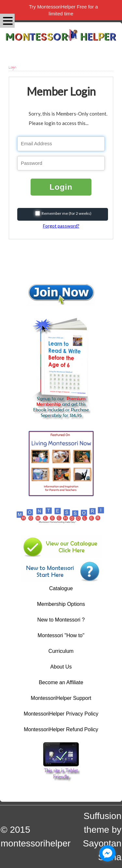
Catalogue (61, 588)
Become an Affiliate (61, 682)
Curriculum (61, 651)
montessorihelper (36, 843)
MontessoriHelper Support (61, 698)
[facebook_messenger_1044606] (107, 853)
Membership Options (61, 604)
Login (61, 187)
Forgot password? (61, 226)
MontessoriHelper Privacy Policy (61, 714)
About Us (61, 667)
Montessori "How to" (61, 635)
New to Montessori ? (61, 620)
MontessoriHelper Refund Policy (61, 729)
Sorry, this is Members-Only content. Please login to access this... (68, 118)
